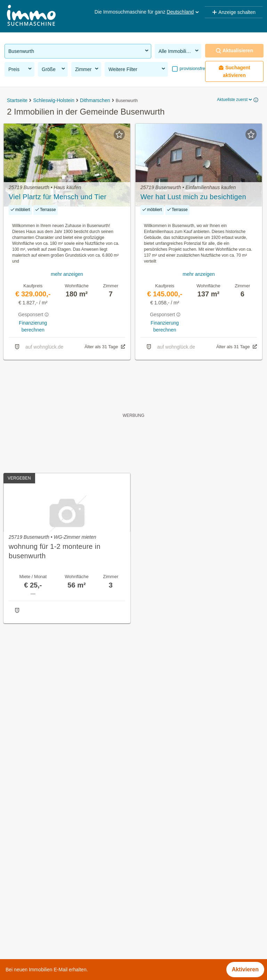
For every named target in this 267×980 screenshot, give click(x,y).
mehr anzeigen (67, 274)
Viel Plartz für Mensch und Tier (58, 197)
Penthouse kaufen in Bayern (40, 890)
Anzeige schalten (234, 12)
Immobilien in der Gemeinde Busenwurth (55, 820)
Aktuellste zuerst (235, 100)
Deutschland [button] (184, 12)
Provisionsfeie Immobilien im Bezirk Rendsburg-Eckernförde (79, 920)
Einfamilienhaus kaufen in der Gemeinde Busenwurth (71, 851)
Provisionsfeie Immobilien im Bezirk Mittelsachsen (67, 936)
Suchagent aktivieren (234, 71)
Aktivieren (245, 969)
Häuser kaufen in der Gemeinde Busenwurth (60, 835)
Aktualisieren (234, 51)
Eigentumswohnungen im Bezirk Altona (54, 951)
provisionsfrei (192, 68)
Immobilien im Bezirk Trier (37, 905)
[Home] (31, 16)
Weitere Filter (137, 69)
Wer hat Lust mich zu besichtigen (193, 197)
